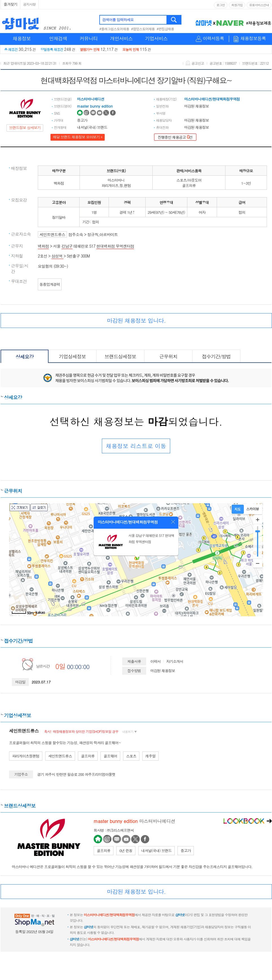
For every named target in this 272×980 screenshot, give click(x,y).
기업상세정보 (73, 356)
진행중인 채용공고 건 (175, 137)
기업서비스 (156, 38)
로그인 (221, 5)
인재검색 (58, 38)
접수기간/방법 (216, 356)
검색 (174, 20)
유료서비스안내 (259, 5)
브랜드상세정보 (120, 356)
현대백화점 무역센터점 (115, 246)
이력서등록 (213, 39)
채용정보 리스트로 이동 (136, 446)
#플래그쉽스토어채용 (114, 29)
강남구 (67, 246)
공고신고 (195, 63)
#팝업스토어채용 (143, 29)
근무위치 (168, 356)
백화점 (43, 246)
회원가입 (237, 5)
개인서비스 (121, 38)
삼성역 (57, 256)
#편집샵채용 (165, 29)
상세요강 (25, 357)
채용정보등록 (253, 39)
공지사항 (29, 4)
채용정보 (22, 38)
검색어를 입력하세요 (118, 20)
